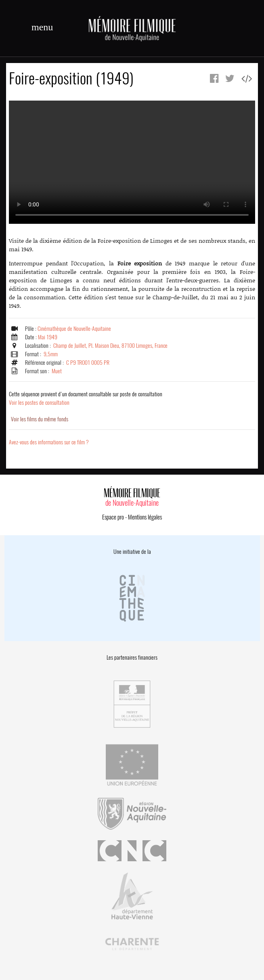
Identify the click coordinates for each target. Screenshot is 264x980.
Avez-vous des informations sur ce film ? (49, 442)
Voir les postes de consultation (86, 398)
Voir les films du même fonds (40, 419)
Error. (132, 162)
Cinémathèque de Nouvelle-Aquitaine (74, 329)
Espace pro (113, 517)
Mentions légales (145, 517)
